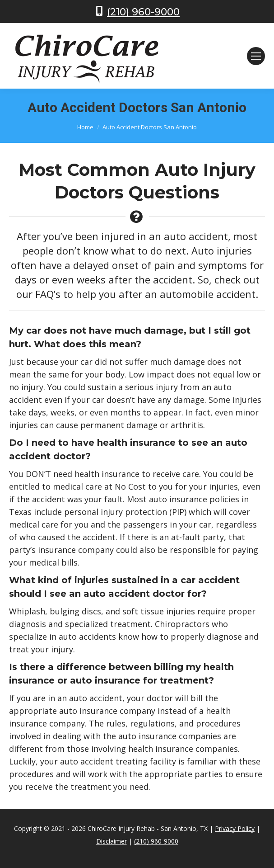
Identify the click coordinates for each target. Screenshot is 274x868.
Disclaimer (111, 841)
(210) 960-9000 (143, 12)
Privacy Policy (235, 828)
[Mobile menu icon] (256, 56)
